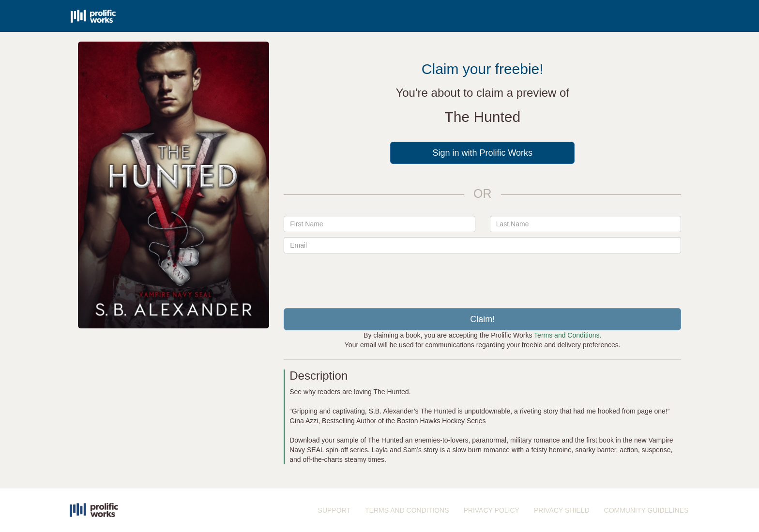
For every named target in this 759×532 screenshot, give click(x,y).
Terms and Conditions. (568, 335)
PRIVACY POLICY (491, 510)
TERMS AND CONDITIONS (407, 510)
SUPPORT (334, 510)
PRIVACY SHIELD (562, 510)
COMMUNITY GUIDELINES (646, 510)
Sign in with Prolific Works (482, 153)
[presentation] (483, 277)
